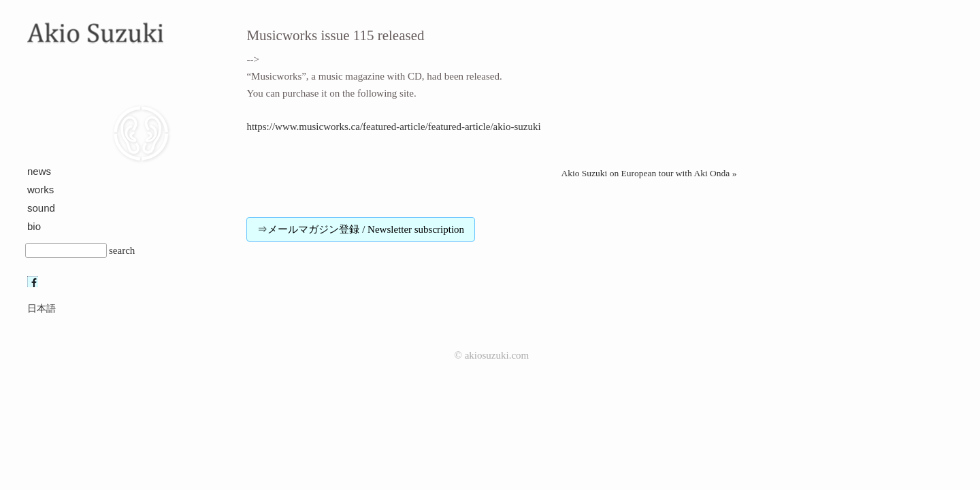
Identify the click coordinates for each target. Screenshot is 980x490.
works (40, 190)
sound (41, 208)
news (39, 171)
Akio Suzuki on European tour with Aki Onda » (649, 173)
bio (34, 226)
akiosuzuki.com (497, 355)
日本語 (42, 309)
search (122, 250)
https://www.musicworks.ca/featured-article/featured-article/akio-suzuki (393, 127)
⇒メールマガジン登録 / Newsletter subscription (361, 229)
